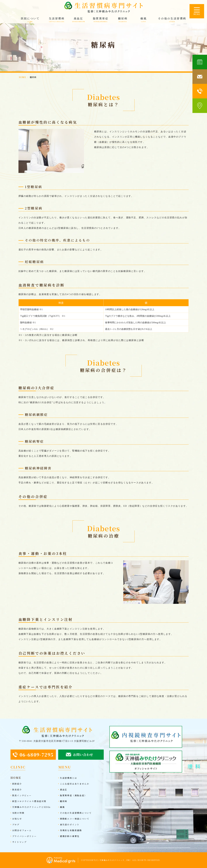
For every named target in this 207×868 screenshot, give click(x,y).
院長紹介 (17, 790)
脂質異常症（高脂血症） (73, 795)
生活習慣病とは (69, 778)
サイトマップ (19, 842)
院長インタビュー (22, 795)
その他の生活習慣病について (76, 813)
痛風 (144, 20)
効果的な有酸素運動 (71, 830)
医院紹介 (17, 784)
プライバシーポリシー (24, 836)
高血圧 (78, 20)
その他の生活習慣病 (172, 20)
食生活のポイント (70, 824)
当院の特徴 (18, 813)
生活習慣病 (57, 20)
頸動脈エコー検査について (75, 819)
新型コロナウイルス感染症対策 (29, 801)
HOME (23, 77)
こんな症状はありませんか (75, 784)
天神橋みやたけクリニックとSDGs (31, 807)
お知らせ (17, 819)
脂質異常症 (101, 20)
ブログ (16, 824)
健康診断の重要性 (70, 836)
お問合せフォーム (22, 830)
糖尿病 (123, 20)
